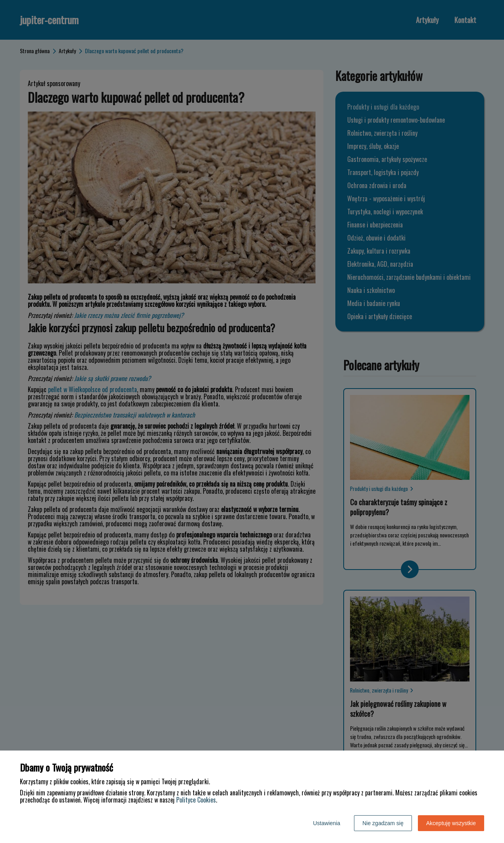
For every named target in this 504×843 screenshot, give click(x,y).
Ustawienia (327, 823)
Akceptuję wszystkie (451, 823)
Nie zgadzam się (383, 823)
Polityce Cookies (196, 800)
